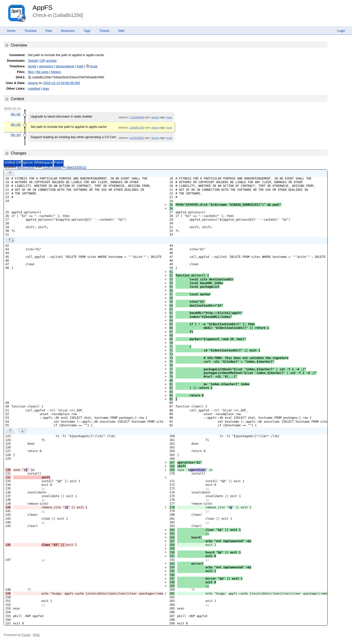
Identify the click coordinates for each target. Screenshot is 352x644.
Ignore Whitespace (38, 162)
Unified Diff (13, 162)
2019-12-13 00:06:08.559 (62, 83)
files (31, 72)
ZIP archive (48, 61)
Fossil (26, 635)
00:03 (16, 135)
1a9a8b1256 (137, 128)
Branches (68, 31)
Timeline (31, 31)
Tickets (104, 31)
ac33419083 (137, 138)
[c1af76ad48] (52, 167)
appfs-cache (26, 167)
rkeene (33, 83)
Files (49, 31)
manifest (34, 89)
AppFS (43, 8)
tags (46, 89)
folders (56, 72)
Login (341, 31)
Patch (59, 162)
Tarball (33, 61)
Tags (87, 31)
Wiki (121, 31)
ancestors (46, 66)
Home (11, 31)
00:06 (16, 114)
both (80, 66)
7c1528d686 (137, 117)
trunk (94, 66)
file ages (43, 72)
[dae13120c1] (76, 167)
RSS (36, 635)
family (32, 66)
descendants (65, 66)
